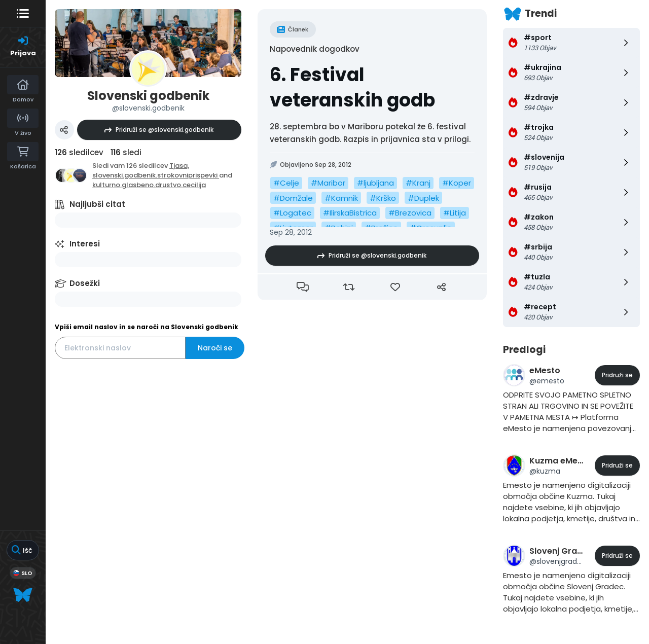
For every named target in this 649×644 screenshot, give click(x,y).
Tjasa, (179, 166)
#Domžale (293, 198)
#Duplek (423, 198)
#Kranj (418, 183)
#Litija (455, 213)
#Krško (383, 198)
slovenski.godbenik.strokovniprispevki (156, 175)
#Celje (286, 183)
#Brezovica (410, 213)
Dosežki (85, 283)
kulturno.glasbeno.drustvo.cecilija (149, 185)
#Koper (457, 183)
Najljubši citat (97, 204)
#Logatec (292, 213)
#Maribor (328, 183)
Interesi (85, 244)
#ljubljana (375, 183)
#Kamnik (341, 198)
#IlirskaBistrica (350, 213)
